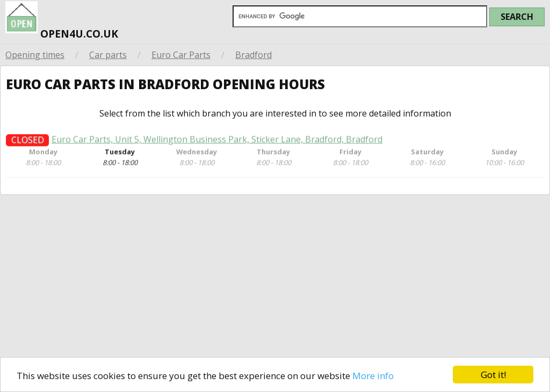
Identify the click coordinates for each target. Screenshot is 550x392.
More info (373, 376)
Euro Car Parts (181, 55)
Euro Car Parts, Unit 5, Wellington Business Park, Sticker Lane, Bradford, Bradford (217, 143)
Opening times (35, 55)
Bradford (254, 55)
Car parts (108, 55)
